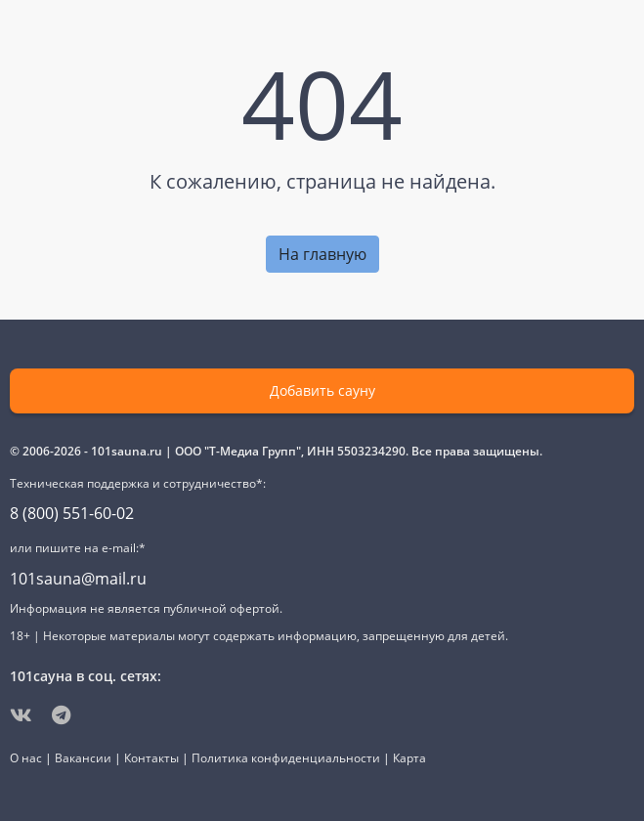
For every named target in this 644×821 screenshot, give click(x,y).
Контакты (151, 758)
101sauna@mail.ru (78, 579)
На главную (322, 254)
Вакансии (83, 758)
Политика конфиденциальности (286, 758)
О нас (26, 758)
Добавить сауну (322, 390)
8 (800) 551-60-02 (72, 513)
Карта (409, 758)
